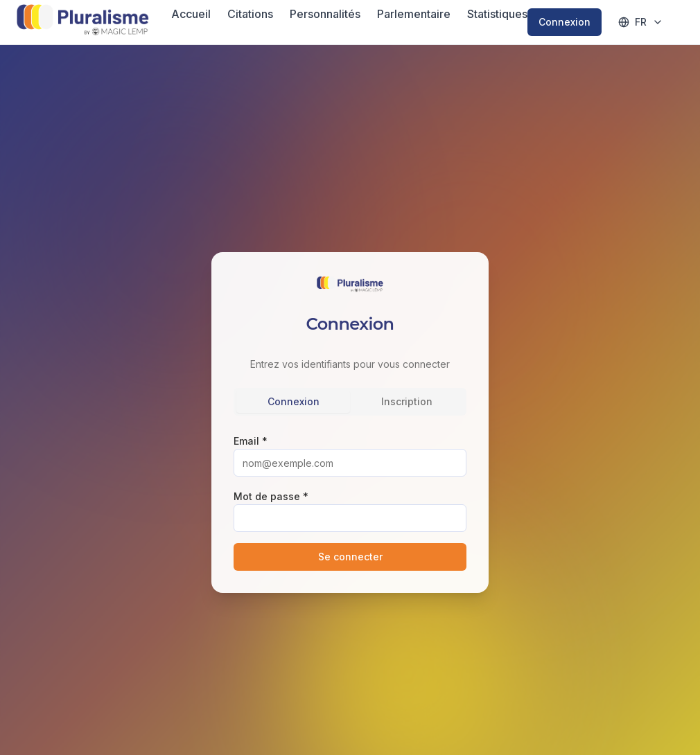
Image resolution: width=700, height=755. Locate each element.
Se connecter (350, 557)
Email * (251, 441)
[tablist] (350, 402)
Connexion (565, 22)
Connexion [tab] (294, 401)
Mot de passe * (271, 496)
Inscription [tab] (407, 401)
